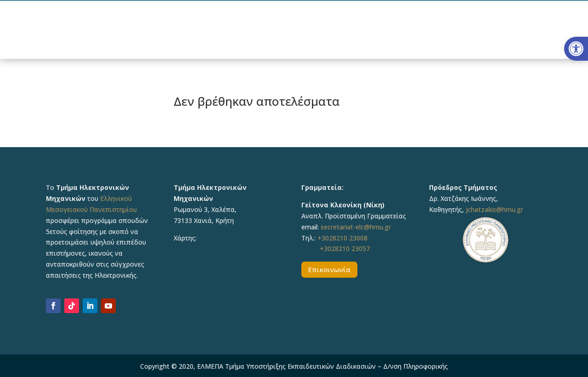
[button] (576, 49)
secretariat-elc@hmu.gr (356, 227)
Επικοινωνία (329, 269)
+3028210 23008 (342, 238)
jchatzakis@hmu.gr (495, 209)
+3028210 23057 (345, 248)
